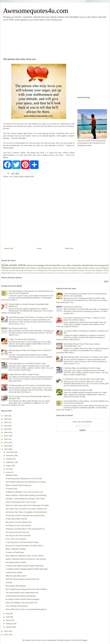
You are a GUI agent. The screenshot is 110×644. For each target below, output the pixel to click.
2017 (6, 443)
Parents (106, 271)
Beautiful (56, 265)
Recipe (98, 273)
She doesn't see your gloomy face (19, 522)
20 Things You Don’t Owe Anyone (18, 526)
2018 (6, 439)
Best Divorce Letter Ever (18, 328)
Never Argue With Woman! (16, 586)
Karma (78, 273)
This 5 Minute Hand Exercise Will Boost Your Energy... (26, 482)
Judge (73, 273)
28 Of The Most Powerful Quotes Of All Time (22, 579)
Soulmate (60, 271)
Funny (28, 268)
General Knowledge (36, 265)
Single (9, 273)
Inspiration (77, 265)
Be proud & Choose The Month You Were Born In (24, 546)
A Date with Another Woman (16, 519)
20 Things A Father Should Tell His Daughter (22, 599)
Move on (28, 273)
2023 (6, 422)
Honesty (12, 271)
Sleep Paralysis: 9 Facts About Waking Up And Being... (27, 495)
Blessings (43, 273)
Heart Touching (69, 271)
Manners (23, 273)
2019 (6, 436)
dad (90, 271)
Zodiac (79, 268)
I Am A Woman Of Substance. (17, 606)
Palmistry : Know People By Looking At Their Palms (25, 499)
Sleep (37, 273)
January (9, 627)
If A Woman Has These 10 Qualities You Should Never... (27, 512)
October (9, 459)
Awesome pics (18, 268)
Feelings (40, 271)
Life (60, 268)
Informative (72, 268)
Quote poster (19, 177)
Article (22, 265)
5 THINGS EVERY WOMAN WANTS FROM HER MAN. (27, 569)
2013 (6, 635)
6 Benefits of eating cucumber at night (78, 390)
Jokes (69, 265)
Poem (46, 271)
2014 (6, 631)
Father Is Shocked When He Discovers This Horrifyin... (26, 559)
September (10, 462)
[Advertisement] (17, 39)
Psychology (19, 271)
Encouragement (101, 265)
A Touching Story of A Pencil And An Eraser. (22, 542)
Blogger (84, 640)
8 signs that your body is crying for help (24, 374)
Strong (56, 268)
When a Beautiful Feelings (16, 549)
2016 (6, 446)
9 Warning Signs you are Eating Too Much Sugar (27, 363)
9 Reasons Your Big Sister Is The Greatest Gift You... (26, 529)
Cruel (54, 273)
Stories (49, 265)
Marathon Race (11, 475)
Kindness (86, 268)
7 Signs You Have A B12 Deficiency (22, 339)
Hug (70, 273)
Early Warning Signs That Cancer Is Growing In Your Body (31, 317)
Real (76, 271)
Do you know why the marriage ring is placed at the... (26, 515)
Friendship (5, 271)
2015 (6, 449)
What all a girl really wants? (16, 576)
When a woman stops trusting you (19, 485)
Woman (50, 268)
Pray (94, 273)
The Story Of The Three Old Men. (18, 536)
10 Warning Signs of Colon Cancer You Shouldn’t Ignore (30, 385)
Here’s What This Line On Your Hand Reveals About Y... (27, 609)
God (38, 268)
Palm (33, 273)
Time (102, 273)
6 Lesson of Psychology (15, 552)
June (8, 472)
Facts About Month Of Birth (16, 562)
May (8, 614)
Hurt (25, 271)
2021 (6, 429)
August (9, 466)
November (10, 456)
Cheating (49, 273)
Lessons (98, 268)
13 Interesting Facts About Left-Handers (21, 596)
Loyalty (85, 273)
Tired (86, 271)
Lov (81, 273)
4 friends (9, 583)
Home (39, 248)
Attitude (43, 268)
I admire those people (14, 572)
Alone (92, 268)
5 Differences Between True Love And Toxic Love (24, 492)
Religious (105, 268)
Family (65, 268)
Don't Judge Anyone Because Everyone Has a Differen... (27, 589)
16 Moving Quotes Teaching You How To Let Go (24, 479)
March (9, 620)
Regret (4, 273)
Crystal (58, 273)
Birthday (81, 271)
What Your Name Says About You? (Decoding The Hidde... (28, 505)
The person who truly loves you (17, 532)
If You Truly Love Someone (16, 539)
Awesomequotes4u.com (36, 11)
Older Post (69, 248)
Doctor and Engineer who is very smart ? (21, 502)
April (8, 617)
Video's (106, 273)
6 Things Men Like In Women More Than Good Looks (84, 379)
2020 (6, 432)
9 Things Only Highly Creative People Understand (25, 566)
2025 (6, 416)
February (10, 624)
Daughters (99, 271)
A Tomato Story (11, 489)
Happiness (6, 268)
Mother (34, 268)
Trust (35, 271)
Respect (30, 271)
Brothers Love (15, 273)
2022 (6, 426)
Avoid (93, 271)
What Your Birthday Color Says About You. (22, 603)
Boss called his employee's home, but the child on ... (26, 556)
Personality (52, 271)
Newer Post (9, 248)
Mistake (90, 273)
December (10, 452)
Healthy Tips (64, 273)
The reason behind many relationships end (22, 593)
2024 (6, 419)
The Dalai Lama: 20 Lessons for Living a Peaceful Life (26, 509)
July (8, 469)
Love (11, 177)
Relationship (29, 177)
